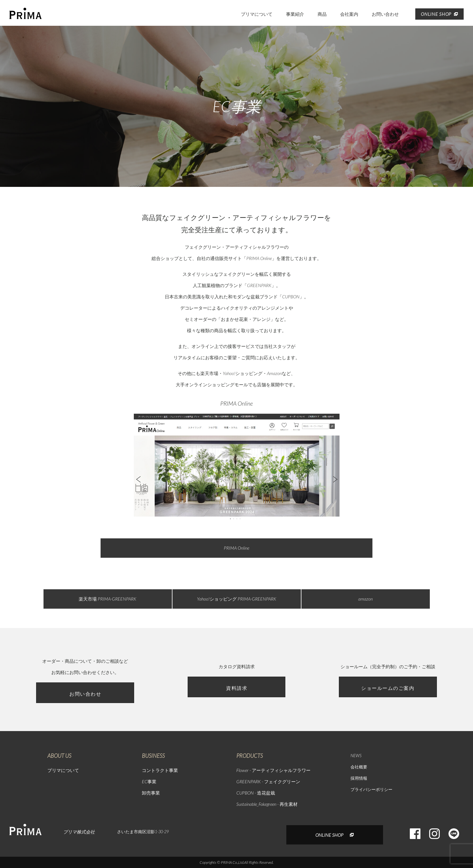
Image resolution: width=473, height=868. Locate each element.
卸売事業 (151, 793)
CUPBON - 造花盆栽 (256, 793)
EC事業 (149, 781)
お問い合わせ (385, 14)
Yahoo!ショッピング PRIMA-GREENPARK (237, 599)
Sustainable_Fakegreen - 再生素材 (267, 804)
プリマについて (257, 14)
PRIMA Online (236, 548)
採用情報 (359, 778)
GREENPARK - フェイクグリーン (268, 781)
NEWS (356, 756)
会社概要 (359, 767)
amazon (365, 599)
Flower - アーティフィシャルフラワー (273, 770)
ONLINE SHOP (439, 14)
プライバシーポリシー (371, 789)
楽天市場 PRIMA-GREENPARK (108, 599)
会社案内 (349, 14)
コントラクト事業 (160, 770)
